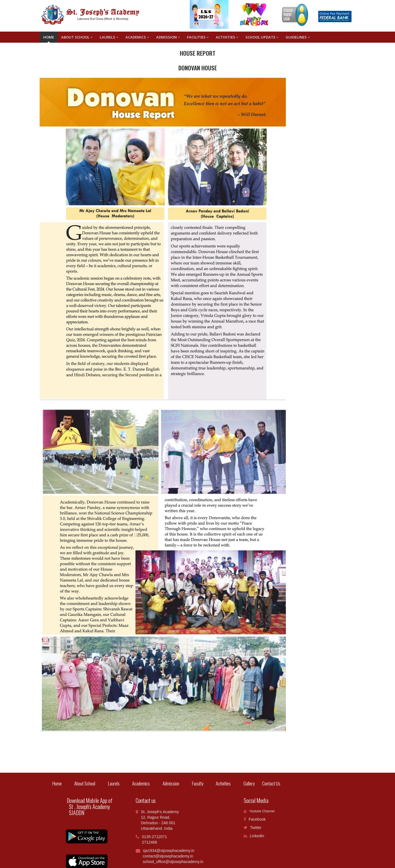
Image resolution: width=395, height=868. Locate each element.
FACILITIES (198, 37)
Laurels (114, 783)
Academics (141, 783)
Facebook (255, 819)
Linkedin (254, 836)
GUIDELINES (298, 37)
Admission (171, 783)
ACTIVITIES (227, 37)
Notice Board (330, 37)
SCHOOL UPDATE (262, 37)
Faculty (198, 783)
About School (77, 37)
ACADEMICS (137, 37)
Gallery (249, 783)
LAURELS (109, 37)
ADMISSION (168, 37)
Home (49, 37)
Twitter (253, 828)
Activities (223, 783)
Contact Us (267, 783)
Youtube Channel (259, 811)
